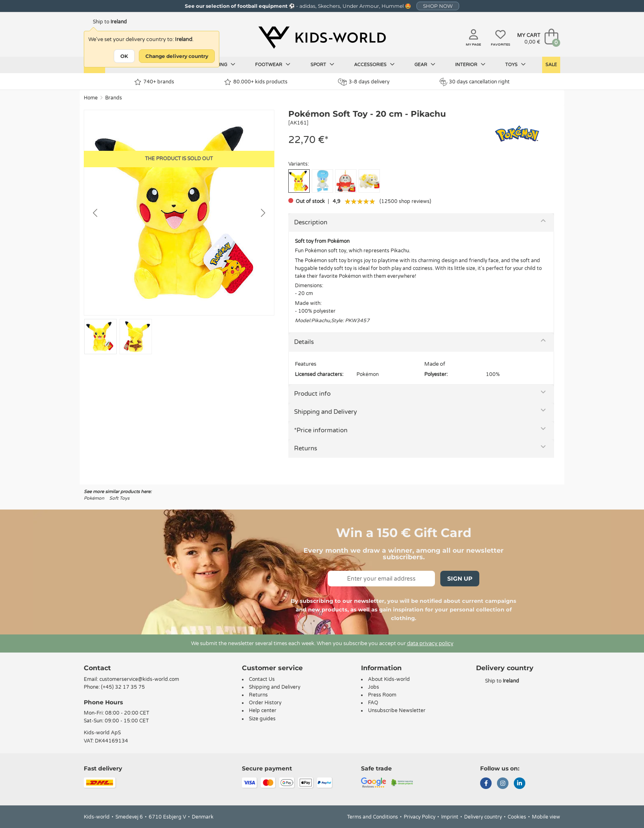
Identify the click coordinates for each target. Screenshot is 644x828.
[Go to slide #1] (100, 337)
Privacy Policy (420, 817)
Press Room (382, 695)
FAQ (373, 703)
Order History (265, 703)
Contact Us (262, 679)
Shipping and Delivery (325, 412)
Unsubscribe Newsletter (397, 710)
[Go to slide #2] (136, 337)
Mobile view (546, 817)
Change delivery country (177, 56)
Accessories (374, 65)
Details (304, 342)
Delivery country (483, 817)
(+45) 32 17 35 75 (123, 687)
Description (311, 222)
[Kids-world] (322, 37)
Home (91, 98)
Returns (306, 448)
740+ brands (154, 82)
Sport (322, 65)
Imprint (450, 817)
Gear (425, 65)
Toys (515, 65)
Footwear (273, 65)
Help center (263, 710)
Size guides (262, 719)
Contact (97, 668)
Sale (551, 65)
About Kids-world (389, 679)
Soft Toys (119, 498)
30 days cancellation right (475, 82)
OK (124, 56)
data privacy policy (430, 643)
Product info (312, 394)
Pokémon (94, 498)
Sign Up (460, 579)
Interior (470, 65)
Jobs (374, 687)
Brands (114, 98)
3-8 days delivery (364, 82)
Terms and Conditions (373, 817)
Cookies (517, 817)
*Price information (321, 430)
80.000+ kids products (256, 82)
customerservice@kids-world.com (139, 679)
